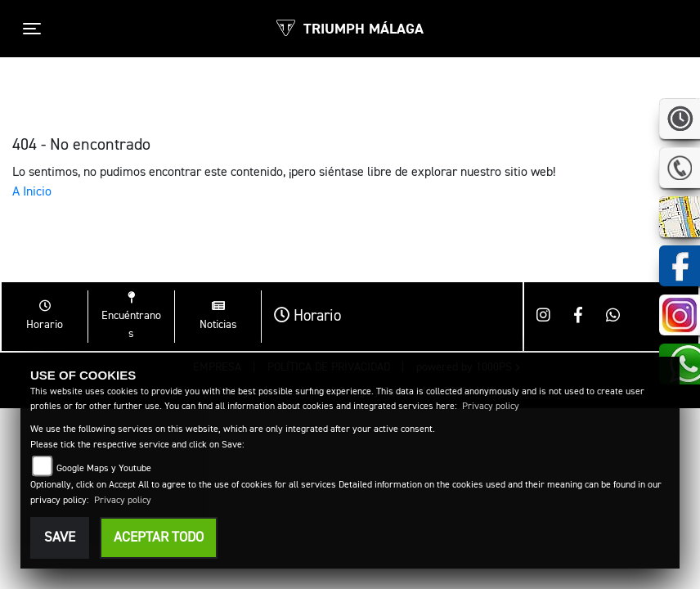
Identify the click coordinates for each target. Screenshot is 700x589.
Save (60, 538)
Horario (307, 316)
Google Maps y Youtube (104, 469)
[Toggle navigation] (32, 29)
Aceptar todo (159, 538)
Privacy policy (491, 407)
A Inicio (32, 192)
